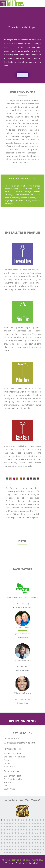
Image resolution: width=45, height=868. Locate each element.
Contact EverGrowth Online (22, 607)
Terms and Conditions (15, 863)
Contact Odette (22, 703)
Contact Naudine (23, 638)
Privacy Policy (33, 863)
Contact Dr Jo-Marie (23, 670)
